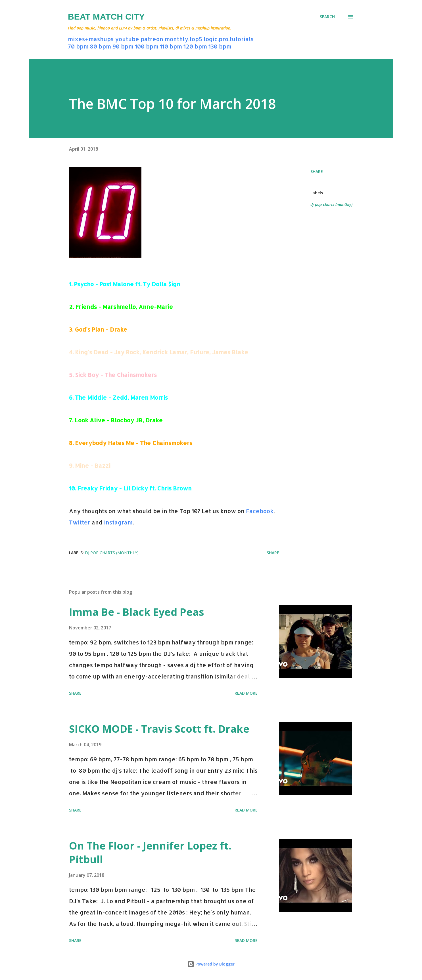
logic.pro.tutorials (229, 39)
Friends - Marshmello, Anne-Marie (124, 307)
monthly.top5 (183, 39)
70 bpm (78, 46)
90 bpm (123, 46)
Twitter (80, 522)
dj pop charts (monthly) (331, 204)
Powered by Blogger (211, 964)
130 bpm (220, 46)
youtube (127, 39)
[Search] (327, 17)
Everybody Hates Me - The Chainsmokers (134, 443)
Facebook (260, 511)
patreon (152, 39)
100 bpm (147, 46)
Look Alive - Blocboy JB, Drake (119, 420)
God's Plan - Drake (101, 329)
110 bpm (171, 46)
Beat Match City (106, 17)
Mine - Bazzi (93, 465)
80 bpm (101, 46)
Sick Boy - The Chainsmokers (116, 375)
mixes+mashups (91, 39)
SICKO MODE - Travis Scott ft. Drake (159, 729)
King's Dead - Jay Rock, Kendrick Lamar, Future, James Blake (162, 352)
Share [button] (317, 171)
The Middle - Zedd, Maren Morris (121, 397)
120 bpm (195, 46)
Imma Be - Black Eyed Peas (136, 612)
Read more (246, 693)
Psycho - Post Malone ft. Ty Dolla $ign (127, 284)
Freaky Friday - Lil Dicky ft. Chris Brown (135, 488)
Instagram (118, 522)
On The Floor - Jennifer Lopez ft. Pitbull (150, 853)
